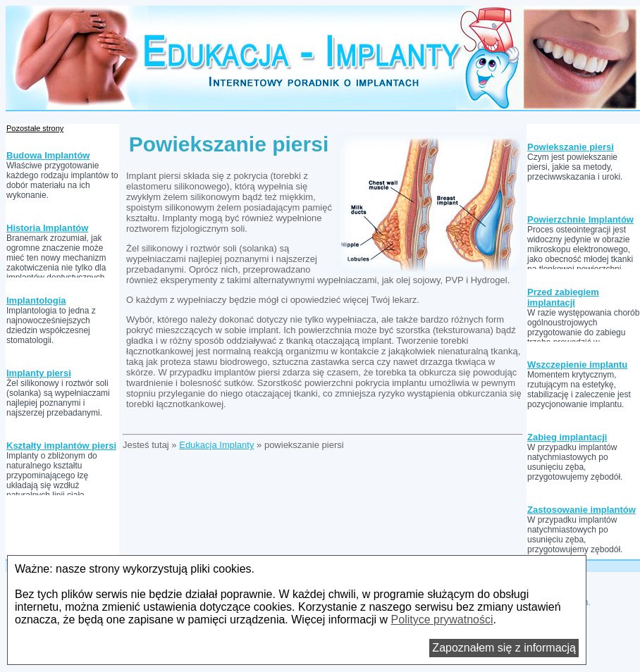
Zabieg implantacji (567, 437)
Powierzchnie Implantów (580, 219)
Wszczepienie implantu (577, 365)
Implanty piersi (39, 373)
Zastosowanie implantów (581, 510)
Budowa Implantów (48, 155)
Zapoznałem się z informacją (504, 648)
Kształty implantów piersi (61, 446)
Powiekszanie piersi (571, 147)
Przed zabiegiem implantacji (563, 297)
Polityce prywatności (442, 620)
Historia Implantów (47, 228)
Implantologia (36, 300)
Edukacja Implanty (216, 445)
